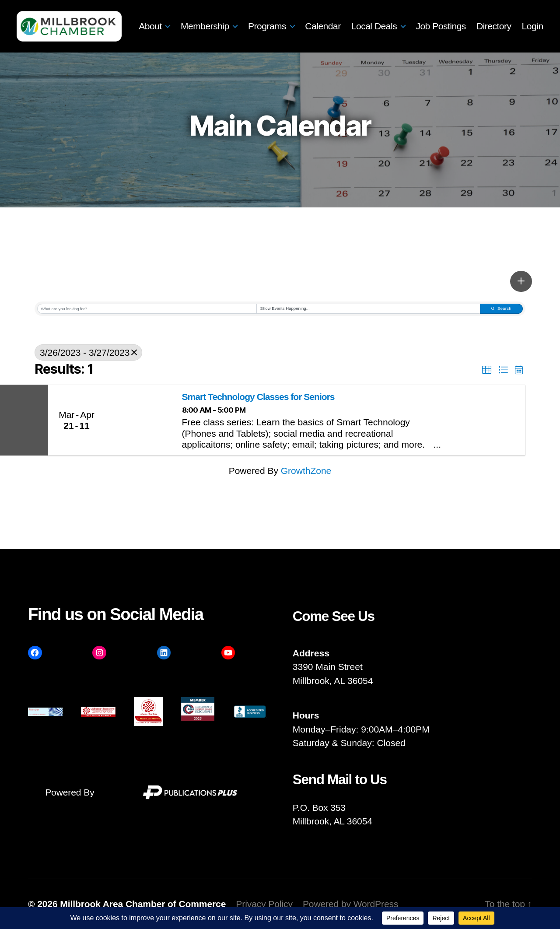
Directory (526, 19)
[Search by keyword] (147, 309)
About (182, 19)
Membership (237, 19)
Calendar (355, 19)
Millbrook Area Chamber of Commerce (143, 904)
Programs (299, 19)
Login (533, 33)
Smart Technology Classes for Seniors (258, 397)
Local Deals (406, 19)
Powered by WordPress (350, 904)
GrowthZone (306, 471)
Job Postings (473, 19)
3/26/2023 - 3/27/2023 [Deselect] (88, 352)
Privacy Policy (264, 904)
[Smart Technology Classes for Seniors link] (141, 420)
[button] (521, 281)
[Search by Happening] (368, 309)
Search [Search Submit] (501, 308)
